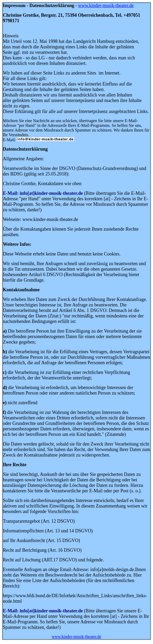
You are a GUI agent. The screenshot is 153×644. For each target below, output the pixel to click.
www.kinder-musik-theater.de (106, 5)
